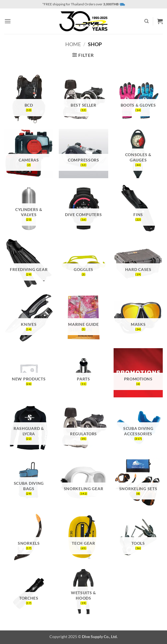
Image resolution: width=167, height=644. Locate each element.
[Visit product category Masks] (138, 318)
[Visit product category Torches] (29, 592)
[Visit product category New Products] (29, 373)
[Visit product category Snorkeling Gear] (83, 482)
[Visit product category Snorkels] (29, 537)
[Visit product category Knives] (29, 318)
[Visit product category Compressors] (83, 154)
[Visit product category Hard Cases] (138, 263)
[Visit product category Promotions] (138, 373)
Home (73, 44)
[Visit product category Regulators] (83, 428)
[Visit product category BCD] (29, 99)
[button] (8, 21)
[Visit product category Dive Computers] (83, 208)
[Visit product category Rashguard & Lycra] (29, 428)
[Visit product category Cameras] (29, 154)
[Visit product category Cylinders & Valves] (29, 208)
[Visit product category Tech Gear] (83, 537)
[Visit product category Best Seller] (83, 99)
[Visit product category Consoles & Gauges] (138, 154)
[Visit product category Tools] (138, 537)
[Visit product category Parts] (83, 373)
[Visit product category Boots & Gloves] (138, 99)
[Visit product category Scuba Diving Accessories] (138, 428)
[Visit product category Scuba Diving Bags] (29, 482)
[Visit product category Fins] (138, 208)
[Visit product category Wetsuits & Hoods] (83, 592)
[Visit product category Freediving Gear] (29, 263)
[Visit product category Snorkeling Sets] (138, 482)
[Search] (147, 21)
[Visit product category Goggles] (83, 263)
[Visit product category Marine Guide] (83, 318)
